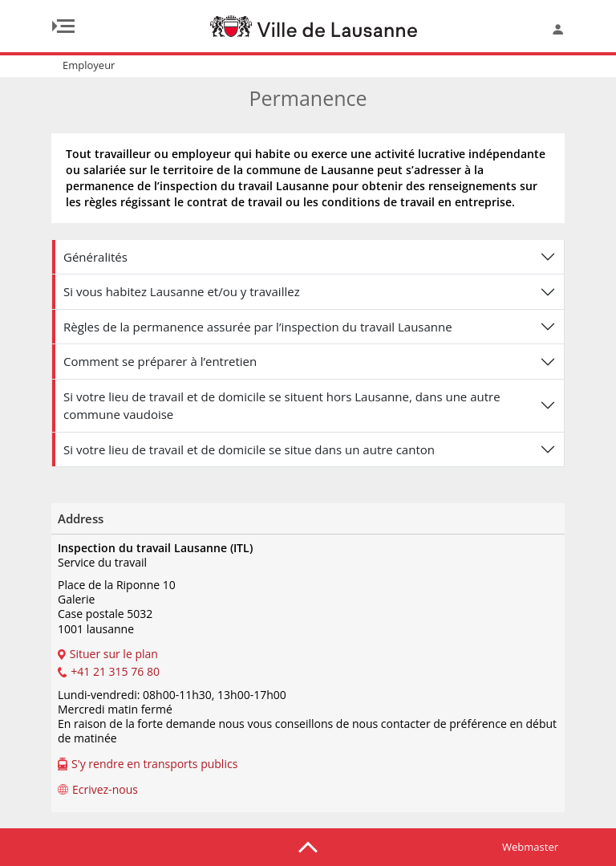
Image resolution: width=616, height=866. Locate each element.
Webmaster (530, 847)
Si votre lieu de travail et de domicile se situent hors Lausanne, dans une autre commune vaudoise (282, 406)
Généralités (95, 257)
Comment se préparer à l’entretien (160, 361)
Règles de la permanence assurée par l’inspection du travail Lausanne (258, 327)
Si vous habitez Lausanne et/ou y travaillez (182, 291)
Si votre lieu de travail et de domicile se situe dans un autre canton (249, 449)
